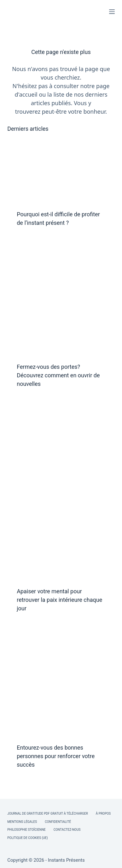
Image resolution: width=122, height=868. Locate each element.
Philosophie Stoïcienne (26, 830)
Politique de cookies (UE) (28, 838)
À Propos (103, 814)
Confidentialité (58, 822)
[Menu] (112, 12)
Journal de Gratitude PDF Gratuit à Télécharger (48, 814)
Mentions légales (22, 822)
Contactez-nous (67, 830)
